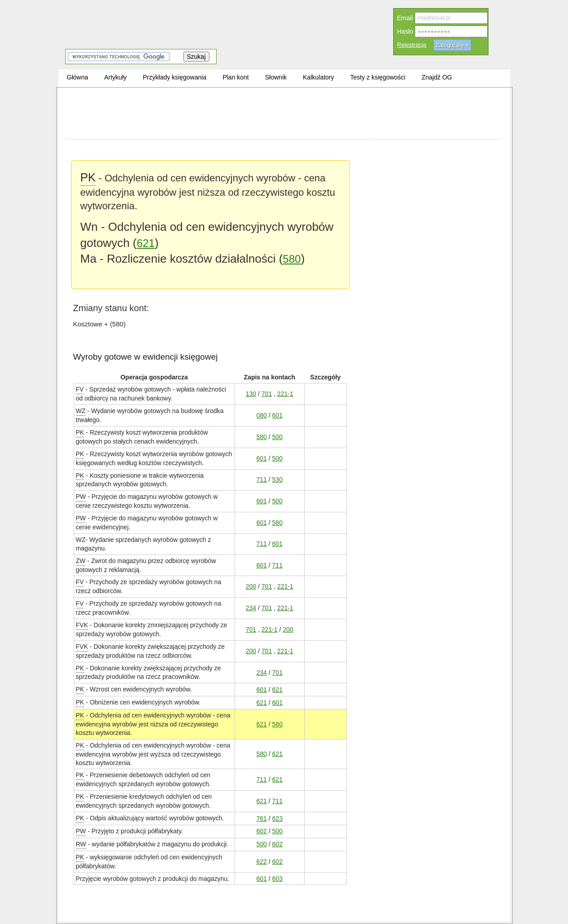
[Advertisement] (283, 114)
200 (251, 586)
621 (146, 243)
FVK (82, 625)
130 (251, 394)
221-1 (285, 394)
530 (277, 479)
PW (81, 496)
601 (277, 415)
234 (251, 608)
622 (262, 861)
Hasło (405, 31)
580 (292, 259)
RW (81, 844)
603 (277, 878)
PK (88, 177)
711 (262, 479)
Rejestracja (412, 45)
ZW (81, 561)
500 (277, 437)
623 (277, 818)
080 (262, 415)
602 (262, 831)
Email (405, 18)
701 (267, 394)
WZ (81, 411)
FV (80, 389)
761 (262, 818)
